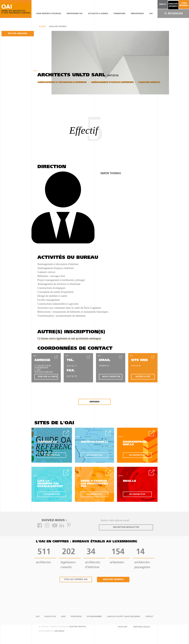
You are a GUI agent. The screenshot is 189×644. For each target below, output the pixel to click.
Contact (149, 617)
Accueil (42, 27)
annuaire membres (173, 5)
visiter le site (143, 377)
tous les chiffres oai (76, 580)
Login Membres (184, 4)
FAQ (38, 617)
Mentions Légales (142, 627)
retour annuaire (18, 34)
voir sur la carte (47, 377)
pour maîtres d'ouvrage (49, 14)
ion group (60, 631)
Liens (63, 617)
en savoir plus (52, 455)
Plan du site (50, 617)
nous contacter (111, 377)
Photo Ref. (123, 627)
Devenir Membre (94, 617)
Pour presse (76, 617)
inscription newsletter (126, 527)
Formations (119, 14)
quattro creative (78, 627)
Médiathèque (137, 14)
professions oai (75, 14)
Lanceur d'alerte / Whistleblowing (123, 617)
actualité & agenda (98, 14)
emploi (163, 4)
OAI (151, 14)
